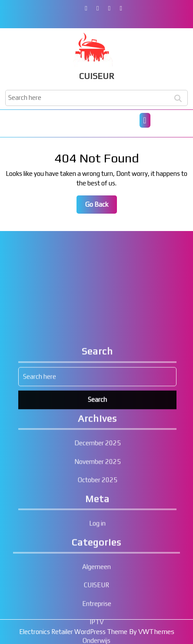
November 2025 (98, 533)
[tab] (145, 120)
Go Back (101, 207)
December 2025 (98, 514)
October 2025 (98, 551)
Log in (97, 594)
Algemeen (96, 638)
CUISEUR (97, 76)
